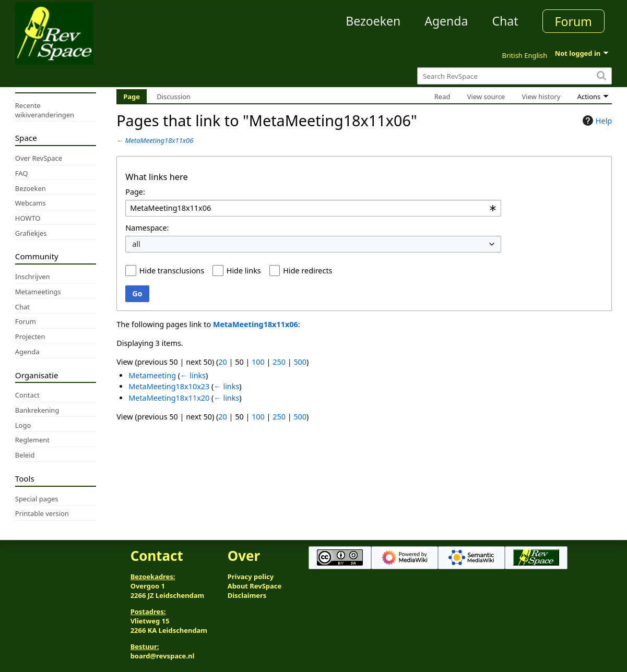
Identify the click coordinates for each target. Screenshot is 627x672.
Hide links (244, 271)
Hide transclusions (172, 271)
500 (300, 362)
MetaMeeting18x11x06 (159, 140)
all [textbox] (136, 244)
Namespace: (147, 228)
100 (258, 362)
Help (596, 121)
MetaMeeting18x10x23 (169, 386)
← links (193, 375)
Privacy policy (251, 577)
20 (222, 362)
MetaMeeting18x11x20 (169, 398)
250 (279, 362)
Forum (573, 21)
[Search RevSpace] (514, 76)
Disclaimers (247, 595)
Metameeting (152, 375)
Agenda (446, 21)
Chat (505, 21)
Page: (135, 192)
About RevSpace (255, 586)
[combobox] (313, 208)
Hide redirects (307, 271)
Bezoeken (373, 21)
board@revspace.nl (163, 656)
